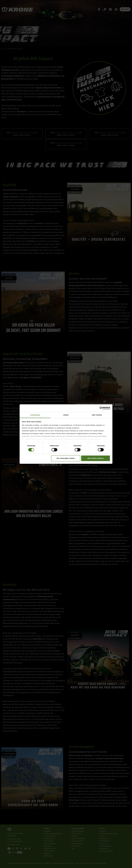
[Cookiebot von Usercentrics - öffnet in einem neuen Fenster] (101, 408)
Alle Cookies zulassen (96, 458)
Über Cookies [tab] (97, 415)
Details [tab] (66, 415)
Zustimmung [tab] (35, 415)
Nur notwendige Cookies (66, 458)
